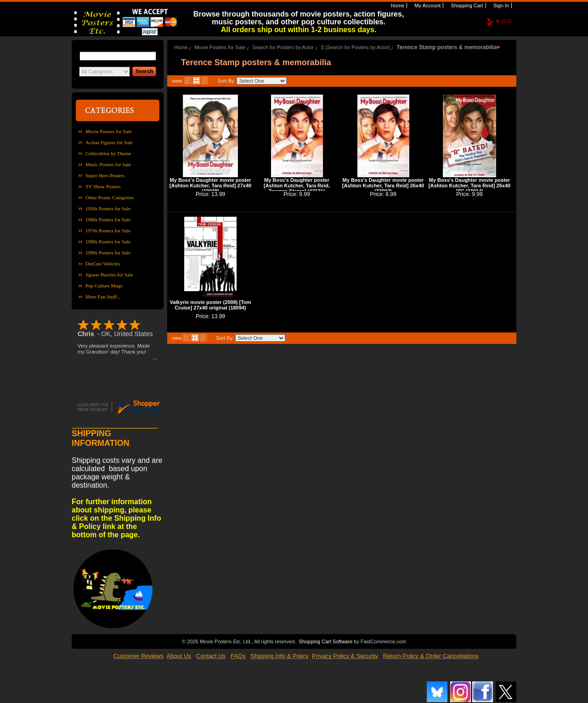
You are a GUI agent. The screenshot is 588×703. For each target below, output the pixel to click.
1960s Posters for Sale (108, 219)
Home (397, 6)
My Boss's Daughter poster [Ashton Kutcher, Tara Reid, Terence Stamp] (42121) (297, 186)
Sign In (500, 6)
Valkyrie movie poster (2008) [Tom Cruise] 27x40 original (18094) (210, 305)
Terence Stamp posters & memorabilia (447, 47)
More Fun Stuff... (103, 297)
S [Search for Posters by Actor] (355, 47)
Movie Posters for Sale (109, 131)
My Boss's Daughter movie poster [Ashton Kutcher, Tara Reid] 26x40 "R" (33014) (469, 186)
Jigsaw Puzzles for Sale (109, 275)
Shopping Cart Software (325, 641)
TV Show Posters (103, 186)
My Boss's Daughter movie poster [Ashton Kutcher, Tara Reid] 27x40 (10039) (210, 186)
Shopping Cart (466, 6)
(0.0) (504, 21)
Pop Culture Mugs (104, 286)
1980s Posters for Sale (108, 242)
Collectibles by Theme (108, 153)
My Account (427, 6)
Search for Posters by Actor (283, 47)
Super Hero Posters (105, 175)
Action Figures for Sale (109, 142)
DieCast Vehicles (103, 264)
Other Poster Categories (110, 197)
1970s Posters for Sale (108, 231)
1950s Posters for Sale (108, 208)
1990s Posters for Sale (108, 253)
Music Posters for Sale (108, 164)
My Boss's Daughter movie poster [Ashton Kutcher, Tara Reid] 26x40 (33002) (383, 186)
